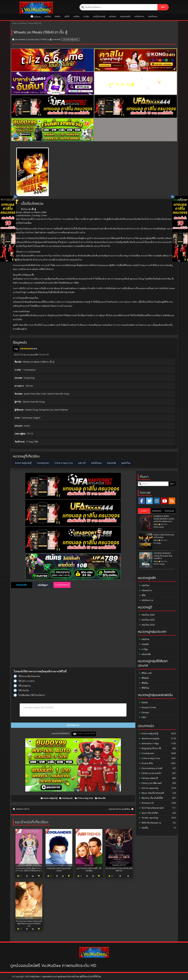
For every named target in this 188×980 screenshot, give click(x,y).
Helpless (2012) (21, 809)
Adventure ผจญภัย (149, 739)
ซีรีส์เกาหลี (145, 673)
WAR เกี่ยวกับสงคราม (150, 823)
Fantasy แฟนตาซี (149, 778)
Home (14, 23)
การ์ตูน (86, 16)
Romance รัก (147, 803)
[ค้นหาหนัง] (119, 7)
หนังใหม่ (48, 16)
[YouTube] (164, 501)
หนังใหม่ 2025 (147, 620)
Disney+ (144, 713)
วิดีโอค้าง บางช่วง (24, 681)
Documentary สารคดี (151, 768)
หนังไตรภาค (139, 16)
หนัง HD (82, 463)
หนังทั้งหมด (153, 16)
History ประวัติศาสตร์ (150, 783)
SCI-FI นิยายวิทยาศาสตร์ (151, 808)
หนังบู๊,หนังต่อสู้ (99, 16)
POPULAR (169, 511)
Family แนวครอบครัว (150, 773)
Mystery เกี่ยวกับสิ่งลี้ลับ (151, 798)
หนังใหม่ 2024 (147, 625)
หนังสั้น (144, 828)
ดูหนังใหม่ (126, 463)
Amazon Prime (148, 708)
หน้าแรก (37, 17)
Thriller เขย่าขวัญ (149, 818)
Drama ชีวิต (146, 763)
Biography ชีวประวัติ (150, 748)
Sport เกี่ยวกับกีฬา (149, 813)
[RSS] (172, 501)
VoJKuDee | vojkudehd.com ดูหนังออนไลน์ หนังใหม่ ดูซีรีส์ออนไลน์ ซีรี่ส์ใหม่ (66, 976)
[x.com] (149, 501)
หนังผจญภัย (125, 16)
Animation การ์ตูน (149, 744)
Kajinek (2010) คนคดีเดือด (121, 809)
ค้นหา (163, 7)
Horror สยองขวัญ (149, 788)
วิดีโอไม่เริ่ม (21, 690)
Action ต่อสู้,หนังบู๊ (35, 23)
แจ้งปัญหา (43, 585)
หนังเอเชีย (112, 463)
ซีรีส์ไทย (144, 688)
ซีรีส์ (142, 595)
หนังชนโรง (145, 590)
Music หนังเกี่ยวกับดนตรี (152, 793)
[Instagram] (157, 501)
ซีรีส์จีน (144, 683)
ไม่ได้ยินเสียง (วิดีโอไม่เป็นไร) (29, 695)
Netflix (58, 16)
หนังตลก (113, 16)
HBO (143, 717)
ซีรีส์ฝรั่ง (144, 678)
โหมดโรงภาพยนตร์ (62, 585)
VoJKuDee (56, 40)
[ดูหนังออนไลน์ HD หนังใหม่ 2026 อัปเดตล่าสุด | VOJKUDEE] (36, 7)
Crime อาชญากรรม (64, 463)
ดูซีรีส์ (67, 16)
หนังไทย (76, 16)
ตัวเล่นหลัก (22, 585)
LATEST (144, 511)
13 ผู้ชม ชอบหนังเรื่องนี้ (86, 733)
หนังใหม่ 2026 (147, 615)
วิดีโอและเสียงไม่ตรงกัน (27, 676)
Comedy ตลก (43, 463)
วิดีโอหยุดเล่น (22, 686)
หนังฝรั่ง (144, 644)
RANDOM (157, 511)
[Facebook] (142, 501)
